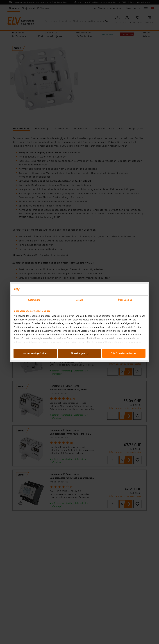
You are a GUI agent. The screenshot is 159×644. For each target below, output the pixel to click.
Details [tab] (80, 300)
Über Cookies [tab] (125, 300)
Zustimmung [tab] (34, 300)
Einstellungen (80, 353)
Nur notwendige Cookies (35, 353)
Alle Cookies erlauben (124, 353)
